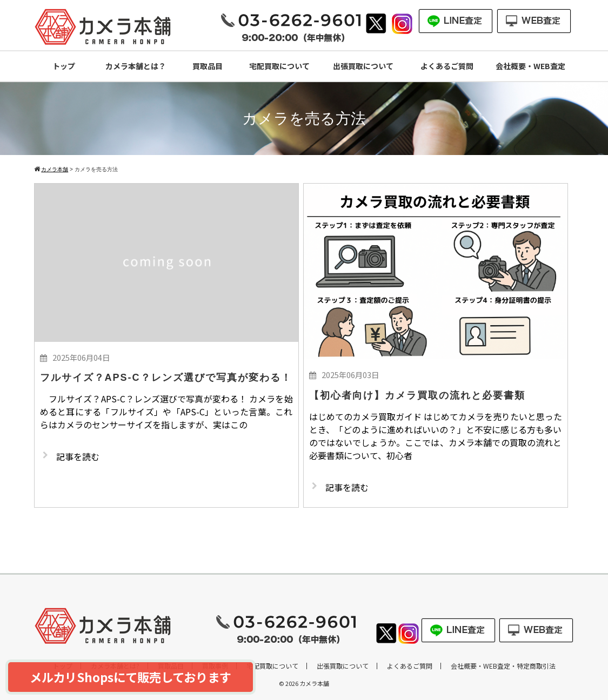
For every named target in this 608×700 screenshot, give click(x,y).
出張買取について (363, 66)
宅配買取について (279, 66)
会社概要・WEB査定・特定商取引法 (503, 666)
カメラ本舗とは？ (136, 66)
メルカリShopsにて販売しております (131, 677)
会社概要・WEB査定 (530, 66)
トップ (64, 66)
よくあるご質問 (447, 66)
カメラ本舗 (314, 683)
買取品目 (208, 66)
